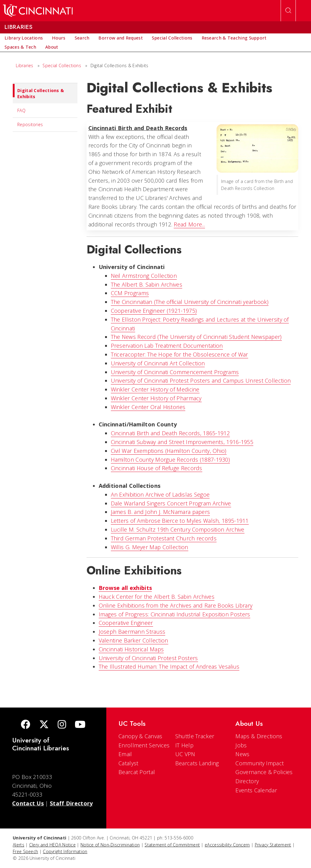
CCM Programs (130, 293)
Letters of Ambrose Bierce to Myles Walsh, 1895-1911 (180, 521)
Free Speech (25, 851)
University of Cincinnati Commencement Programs (175, 372)
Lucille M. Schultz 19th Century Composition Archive (178, 529)
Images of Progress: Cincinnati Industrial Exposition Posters (174, 614)
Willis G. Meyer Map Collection (150, 547)
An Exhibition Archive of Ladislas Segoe (160, 494)
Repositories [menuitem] (30, 124)
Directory (247, 781)
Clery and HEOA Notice (52, 845)
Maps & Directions (259, 736)
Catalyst (128, 763)
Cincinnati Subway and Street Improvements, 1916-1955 (182, 442)
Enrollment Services (144, 745)
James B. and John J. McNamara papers (161, 512)
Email (125, 754)
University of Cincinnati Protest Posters (148, 658)
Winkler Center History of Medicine (155, 389)
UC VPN (185, 754)
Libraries (25, 65)
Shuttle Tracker (195, 736)
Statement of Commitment (172, 845)
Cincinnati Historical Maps (131, 649)
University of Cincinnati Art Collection (158, 363)
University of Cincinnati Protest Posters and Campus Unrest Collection (201, 381)
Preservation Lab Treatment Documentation (167, 346)
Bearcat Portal (137, 772)
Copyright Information (65, 851)
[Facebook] (26, 725)
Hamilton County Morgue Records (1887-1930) (171, 460)
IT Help (184, 745)
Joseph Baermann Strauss (132, 632)
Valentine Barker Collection (133, 640)
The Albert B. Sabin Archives (147, 284)
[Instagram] (62, 725)
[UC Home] (38, 11)
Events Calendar (256, 790)
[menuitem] (24, 38)
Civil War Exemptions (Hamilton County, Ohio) (169, 451)
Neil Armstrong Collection (144, 276)
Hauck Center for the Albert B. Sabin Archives (157, 597)
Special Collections (62, 65)
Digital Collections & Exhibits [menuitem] (38, 92)
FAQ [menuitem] (21, 110)
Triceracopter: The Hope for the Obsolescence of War (179, 354)
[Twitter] (44, 725)
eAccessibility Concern (227, 845)
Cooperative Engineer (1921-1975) (154, 311)
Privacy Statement (273, 845)
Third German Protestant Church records (164, 538)
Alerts (19, 845)
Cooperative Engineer (126, 623)
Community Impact (260, 763)
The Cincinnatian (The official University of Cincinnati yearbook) (190, 302)
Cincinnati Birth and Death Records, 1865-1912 (171, 433)
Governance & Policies (264, 772)
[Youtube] (80, 725)
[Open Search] (288, 11)
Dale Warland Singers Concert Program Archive (171, 503)
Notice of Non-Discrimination (110, 845)
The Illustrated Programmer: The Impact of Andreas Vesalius (169, 666)
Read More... (189, 224)
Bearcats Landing (197, 763)
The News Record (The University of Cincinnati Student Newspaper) (196, 337)
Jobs (241, 745)
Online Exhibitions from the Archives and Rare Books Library (176, 605)
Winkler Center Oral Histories (148, 407)
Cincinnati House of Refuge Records (157, 468)
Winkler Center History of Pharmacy (156, 398)
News (242, 754)
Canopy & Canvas (140, 736)
